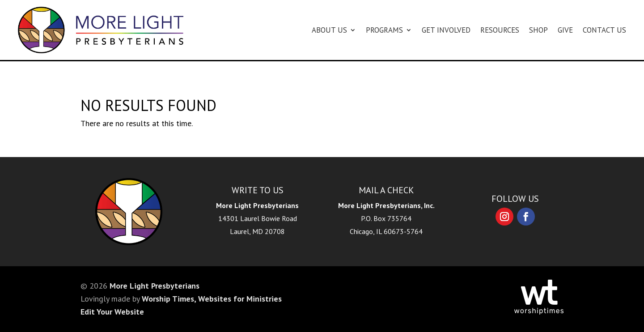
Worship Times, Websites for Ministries (212, 299)
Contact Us (604, 30)
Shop (538, 30)
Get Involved (446, 30)
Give (565, 30)
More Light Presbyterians (155, 286)
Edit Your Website (112, 312)
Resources (500, 30)
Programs (384, 30)
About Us (329, 30)
